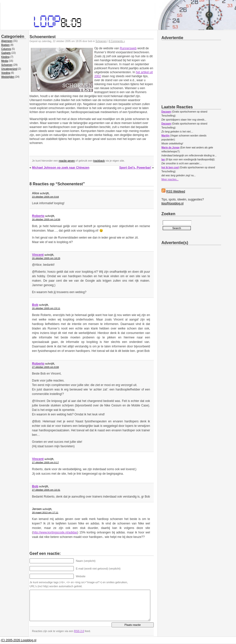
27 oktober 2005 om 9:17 (45, 462)
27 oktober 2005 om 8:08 (45, 367)
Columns (6, 49)
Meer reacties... (170, 179)
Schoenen (7, 65)
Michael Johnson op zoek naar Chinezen (61, 168)
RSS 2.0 (79, 631)
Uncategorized (9, 69)
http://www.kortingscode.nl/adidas (55, 532)
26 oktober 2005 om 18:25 (46, 258)
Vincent (38, 255)
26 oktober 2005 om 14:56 (46, 219)
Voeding (6, 73)
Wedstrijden (8, 77)
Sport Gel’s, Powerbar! (135, 168)
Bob (35, 305)
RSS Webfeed (176, 192)
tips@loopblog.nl (173, 203)
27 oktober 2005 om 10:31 (46, 490)
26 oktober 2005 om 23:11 (46, 308)
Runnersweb (128, 48)
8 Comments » (117, 41)
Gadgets (6, 53)
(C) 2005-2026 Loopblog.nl (19, 640)
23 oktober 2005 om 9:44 (45, 197)
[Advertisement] (199, 71)
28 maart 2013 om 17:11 (45, 512)
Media (5, 61)
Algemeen (7, 41)
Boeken (5, 45)
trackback (99, 161)
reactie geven (67, 161)
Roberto (38, 216)
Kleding (5, 57)
